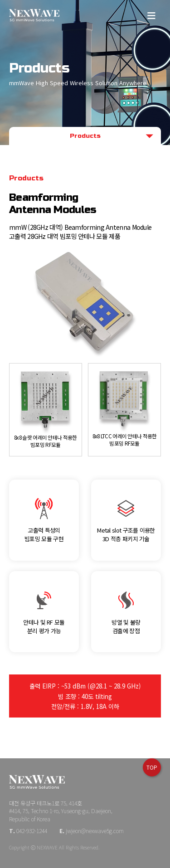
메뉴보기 (152, 15)
